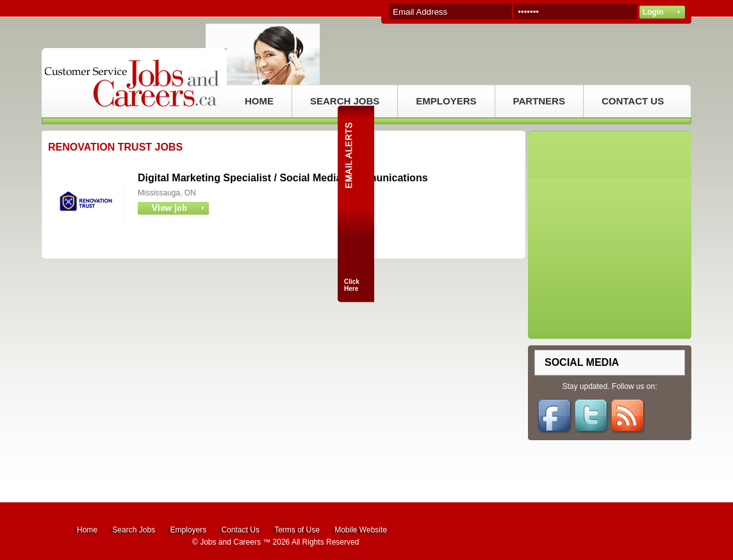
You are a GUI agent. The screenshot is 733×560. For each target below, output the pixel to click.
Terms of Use (297, 530)
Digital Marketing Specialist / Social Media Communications (283, 178)
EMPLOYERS (446, 101)
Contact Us (240, 530)
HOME (259, 101)
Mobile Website (361, 530)
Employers (188, 530)
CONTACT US (633, 101)
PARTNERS (539, 101)
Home (87, 530)
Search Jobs (134, 530)
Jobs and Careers (230, 542)
